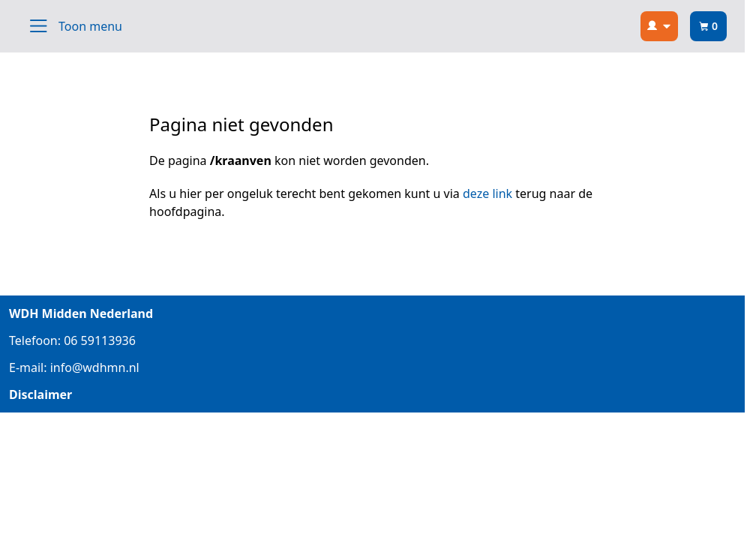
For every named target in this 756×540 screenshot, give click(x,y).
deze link (487, 193)
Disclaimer (40, 394)
